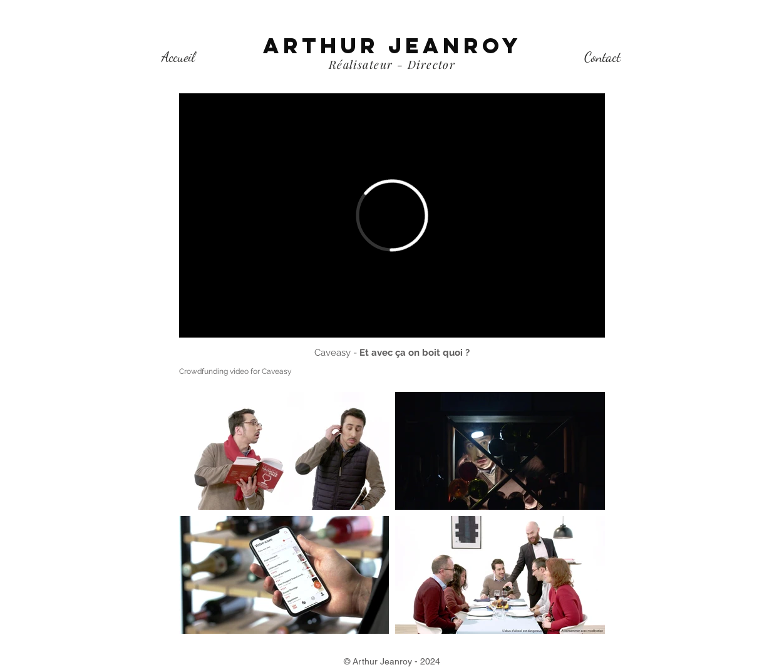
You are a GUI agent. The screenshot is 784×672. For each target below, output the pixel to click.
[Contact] (602, 57)
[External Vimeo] (392, 215)
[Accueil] (178, 57)
